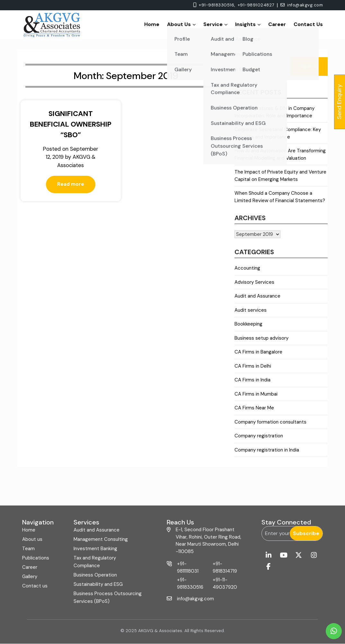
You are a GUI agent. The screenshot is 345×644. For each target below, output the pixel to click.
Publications (36, 558)
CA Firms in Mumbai (256, 394)
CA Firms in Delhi (253, 366)
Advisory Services (254, 282)
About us (32, 539)
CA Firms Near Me (254, 408)
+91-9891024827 (253, 5)
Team (28, 549)
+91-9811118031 (188, 567)
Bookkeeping (248, 324)
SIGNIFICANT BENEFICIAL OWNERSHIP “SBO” (68, 124)
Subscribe (306, 533)
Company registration (259, 436)
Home (152, 24)
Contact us (35, 586)
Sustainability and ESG (98, 584)
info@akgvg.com (301, 5)
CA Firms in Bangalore (258, 352)
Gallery (30, 577)
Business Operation (95, 575)
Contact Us (308, 24)
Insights (248, 24)
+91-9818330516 (190, 583)
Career (277, 24)
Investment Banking (95, 549)
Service (215, 24)
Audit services (251, 310)
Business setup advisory (261, 338)
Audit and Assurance (257, 296)
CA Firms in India (252, 380)
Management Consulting (101, 539)
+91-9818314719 (225, 567)
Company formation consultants (270, 422)
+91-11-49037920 (225, 583)
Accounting (247, 268)
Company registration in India (267, 450)
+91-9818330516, (213, 5)
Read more (68, 193)
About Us (181, 24)
